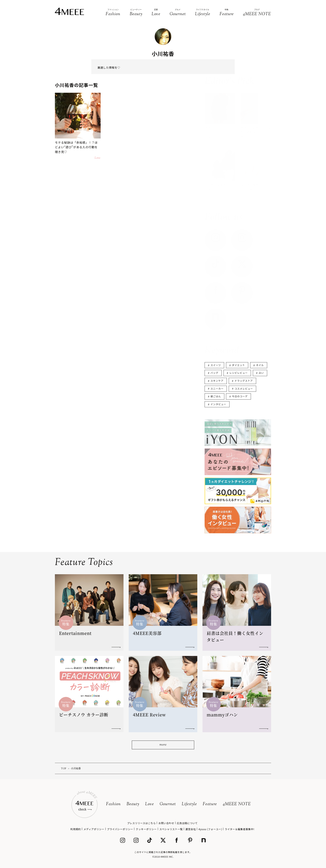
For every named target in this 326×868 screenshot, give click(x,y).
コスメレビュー (244, 388)
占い (261, 373)
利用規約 (76, 829)
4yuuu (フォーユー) (210, 829)
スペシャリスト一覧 (171, 829)
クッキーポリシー (146, 829)
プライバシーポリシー (120, 829)
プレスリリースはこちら (141, 823)
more (163, 745)
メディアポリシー (94, 829)
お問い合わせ (166, 823)
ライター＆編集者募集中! (240, 829)
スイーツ (216, 365)
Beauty (133, 804)
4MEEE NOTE (237, 804)
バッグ (214, 373)
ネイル (260, 365)
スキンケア (217, 381)
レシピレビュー (238, 373)
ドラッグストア (244, 381)
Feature (210, 804)
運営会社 (191, 829)
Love (149, 804)
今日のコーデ (240, 396)
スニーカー (217, 388)
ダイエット (238, 365)
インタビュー (218, 404)
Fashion (113, 804)
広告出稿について (187, 823)
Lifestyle (189, 804)
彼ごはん (216, 396)
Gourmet (168, 804)
